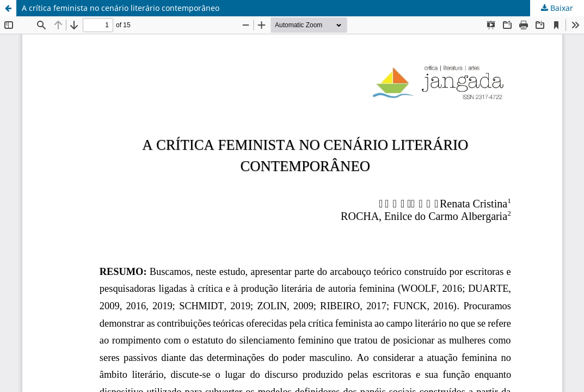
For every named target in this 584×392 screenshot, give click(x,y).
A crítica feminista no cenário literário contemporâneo (121, 8)
